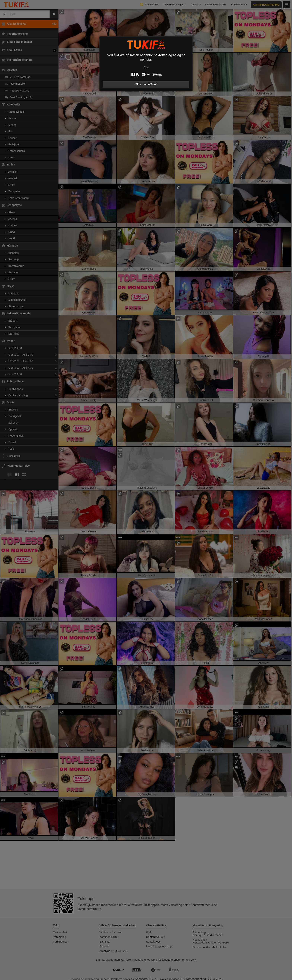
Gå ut (146, 67)
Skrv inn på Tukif (146, 84)
